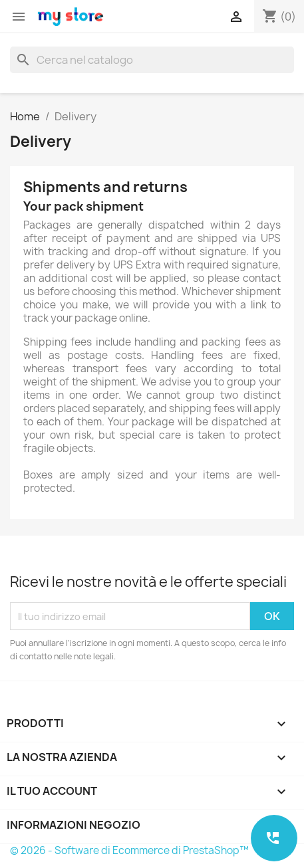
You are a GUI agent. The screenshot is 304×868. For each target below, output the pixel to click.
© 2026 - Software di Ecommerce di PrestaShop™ (129, 850)
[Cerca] (152, 60)
